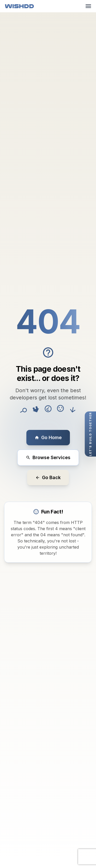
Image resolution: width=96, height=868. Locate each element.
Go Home (48, 437)
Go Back (48, 477)
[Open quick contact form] (90, 434)
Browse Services (48, 457)
